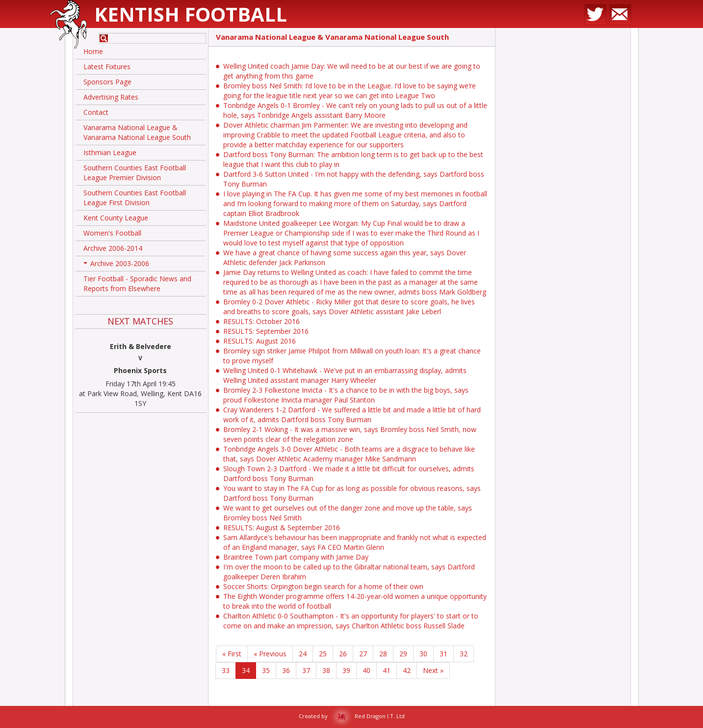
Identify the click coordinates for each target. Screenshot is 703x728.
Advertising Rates (111, 97)
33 (226, 670)
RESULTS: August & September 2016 (282, 527)
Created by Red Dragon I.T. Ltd (352, 716)
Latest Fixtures (107, 67)
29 (403, 654)
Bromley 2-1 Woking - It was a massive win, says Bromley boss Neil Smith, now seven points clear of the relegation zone (350, 434)
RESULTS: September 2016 (266, 331)
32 (464, 654)
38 (326, 670)
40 (366, 670)
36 (286, 670)
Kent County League (116, 218)
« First (232, 654)
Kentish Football (191, 14)
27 (363, 654)
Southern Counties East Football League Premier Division (135, 173)
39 (346, 670)
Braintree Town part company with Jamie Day (296, 557)
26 (343, 654)
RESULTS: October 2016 (261, 321)
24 (303, 654)
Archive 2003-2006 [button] (116, 265)
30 (423, 654)
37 (306, 670)
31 (443, 654)
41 (387, 670)
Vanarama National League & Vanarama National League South (137, 132)
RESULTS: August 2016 (260, 341)
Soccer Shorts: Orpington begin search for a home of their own (323, 586)
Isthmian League (110, 152)
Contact (96, 112)
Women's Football (112, 233)
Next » (433, 670)
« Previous (270, 654)
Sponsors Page (107, 82)
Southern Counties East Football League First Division (135, 198)
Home (93, 51)
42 (407, 670)
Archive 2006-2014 (113, 248)
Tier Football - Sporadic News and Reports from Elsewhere (137, 283)
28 (383, 654)
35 (266, 670)
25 (323, 654)
